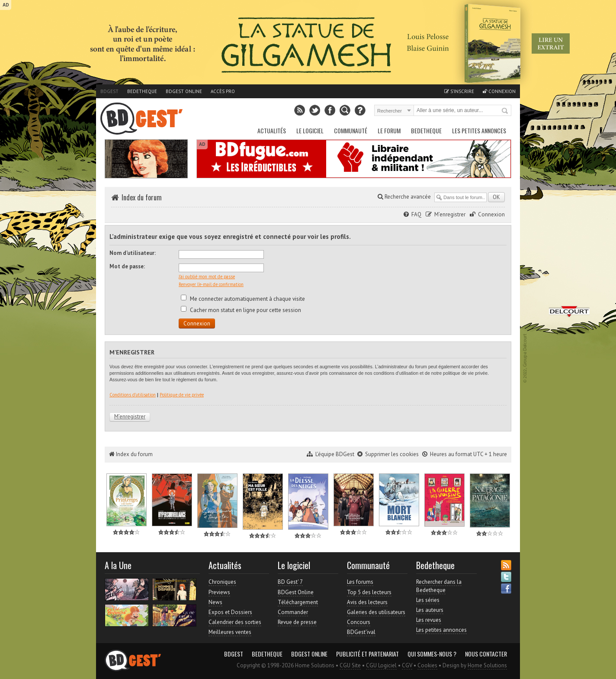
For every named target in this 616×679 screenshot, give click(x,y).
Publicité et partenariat (367, 654)
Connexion (499, 91)
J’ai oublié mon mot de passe (207, 277)
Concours (359, 622)
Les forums (360, 582)
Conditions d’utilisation (133, 395)
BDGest (109, 91)
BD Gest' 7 (290, 582)
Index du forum (142, 197)
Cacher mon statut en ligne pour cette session (241, 310)
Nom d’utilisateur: (133, 253)
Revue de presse (297, 622)
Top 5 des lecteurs (369, 592)
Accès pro (223, 91)
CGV (407, 665)
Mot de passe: (127, 266)
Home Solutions (487, 665)
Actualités (272, 130)
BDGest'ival (361, 632)
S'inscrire (459, 91)
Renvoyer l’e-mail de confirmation (211, 284)
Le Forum (389, 130)
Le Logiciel (310, 130)
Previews (219, 592)
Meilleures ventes (230, 632)
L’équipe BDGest (335, 454)
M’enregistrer (450, 214)
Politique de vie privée (182, 395)
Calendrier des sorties (235, 622)
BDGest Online (184, 91)
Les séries (428, 600)
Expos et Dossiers (230, 612)
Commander (293, 612)
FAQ (416, 214)
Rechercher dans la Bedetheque (439, 586)
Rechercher (505, 111)
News (215, 602)
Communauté (351, 130)
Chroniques (222, 582)
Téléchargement (298, 602)
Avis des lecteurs (367, 602)
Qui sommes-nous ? (432, 654)
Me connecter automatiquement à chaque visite (243, 299)
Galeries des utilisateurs (376, 612)
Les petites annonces (479, 130)
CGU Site (350, 665)
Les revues (429, 620)
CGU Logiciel (381, 665)
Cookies (427, 665)
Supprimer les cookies (392, 454)
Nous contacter (486, 654)
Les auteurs (430, 610)
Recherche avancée (404, 197)
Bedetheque (142, 91)
